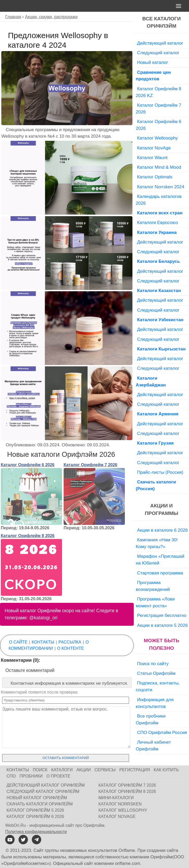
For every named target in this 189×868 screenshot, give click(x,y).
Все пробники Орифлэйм (151, 719)
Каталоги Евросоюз (157, 222)
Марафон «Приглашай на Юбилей (160, 560)
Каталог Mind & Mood (159, 167)
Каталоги (62, 770)
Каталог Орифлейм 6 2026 (28, 465)
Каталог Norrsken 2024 (161, 187)
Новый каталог (153, 62)
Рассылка (70, 642)
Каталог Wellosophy (158, 138)
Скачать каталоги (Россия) (156, 485)
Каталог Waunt (152, 157)
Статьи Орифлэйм (156, 673)
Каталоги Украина (157, 232)
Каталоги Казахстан (159, 290)
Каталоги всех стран (160, 213)
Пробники (31, 776)
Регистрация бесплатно (162, 615)
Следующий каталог (158, 53)
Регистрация (135, 770)
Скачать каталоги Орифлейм (40, 804)
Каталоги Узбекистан (160, 320)
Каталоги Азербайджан (151, 381)
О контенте (70, 648)
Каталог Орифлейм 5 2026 (35, 810)
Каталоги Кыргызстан (161, 349)
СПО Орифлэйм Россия (162, 732)
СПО (11, 776)
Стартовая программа (160, 573)
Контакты (43, 642)
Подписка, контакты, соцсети (158, 686)
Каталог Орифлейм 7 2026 (90, 465)
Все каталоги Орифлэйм (161, 22)
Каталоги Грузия (155, 443)
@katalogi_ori (43, 618)
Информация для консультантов (155, 703)
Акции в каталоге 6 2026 (162, 530)
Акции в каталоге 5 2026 (162, 625)
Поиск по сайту (153, 664)
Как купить (166, 770)
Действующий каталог (160, 43)
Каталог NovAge (154, 148)
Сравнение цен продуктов (153, 76)
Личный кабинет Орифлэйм (153, 745)
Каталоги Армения (158, 414)
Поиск (40, 770)
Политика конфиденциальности (36, 832)
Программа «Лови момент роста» (155, 602)
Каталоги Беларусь (159, 261)
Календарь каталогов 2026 (159, 200)
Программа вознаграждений (153, 586)
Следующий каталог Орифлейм (43, 791)
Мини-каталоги (116, 798)
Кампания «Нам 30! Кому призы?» (157, 543)
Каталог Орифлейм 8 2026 (28, 536)
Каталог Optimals (155, 177)
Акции (84, 770)
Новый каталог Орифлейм (37, 798)
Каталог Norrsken (120, 804)
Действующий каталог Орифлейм (46, 785)
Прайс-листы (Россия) (160, 472)
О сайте (18, 642)
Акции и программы (162, 509)
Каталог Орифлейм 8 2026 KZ (159, 92)
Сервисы (105, 770)
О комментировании (49, 645)
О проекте (58, 776)
